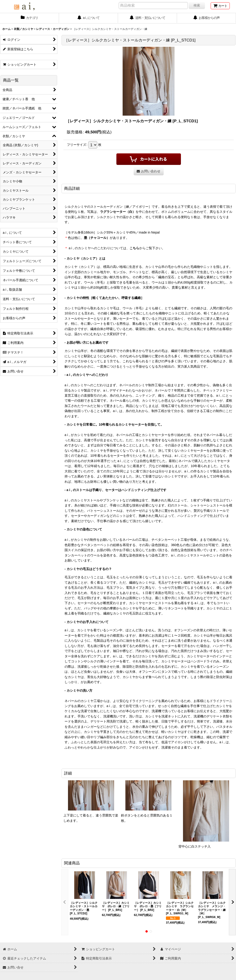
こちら (134, 248)
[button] (65, 902)
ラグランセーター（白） (118, 212)
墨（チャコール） (97, 238)
